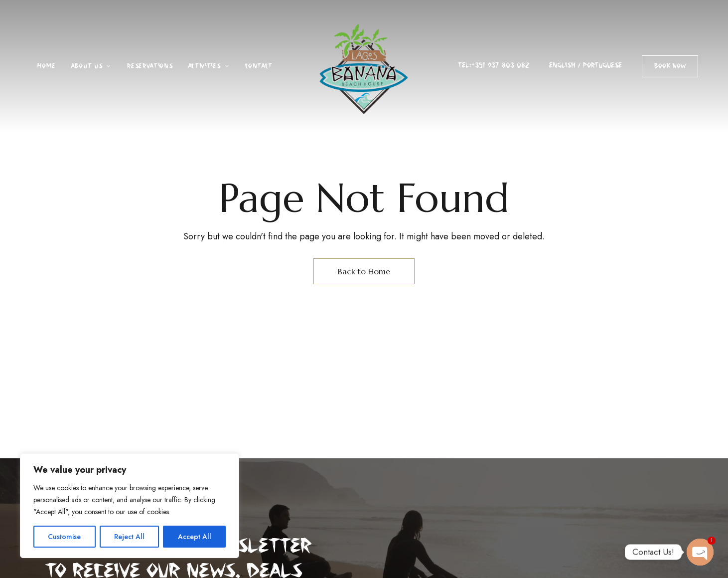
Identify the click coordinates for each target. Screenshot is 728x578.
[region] (130, 506)
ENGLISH (562, 66)
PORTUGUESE (602, 66)
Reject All (129, 537)
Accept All (195, 537)
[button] (670, 66)
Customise (64, 537)
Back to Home (364, 271)
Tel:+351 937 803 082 (494, 66)
